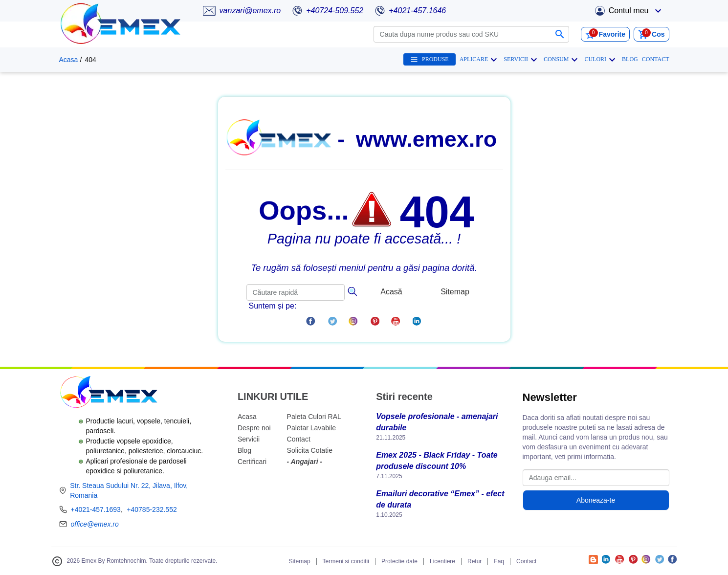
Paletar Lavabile (311, 428)
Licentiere (442, 561)
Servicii (249, 439)
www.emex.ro (426, 139)
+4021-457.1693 (96, 509)
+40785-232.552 (152, 509)
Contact (299, 439)
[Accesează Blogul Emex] (593, 562)
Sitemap (455, 292)
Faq (499, 561)
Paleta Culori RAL (314, 417)
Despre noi (254, 428)
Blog (244, 450)
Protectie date (399, 561)
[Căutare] (352, 290)
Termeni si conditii (346, 561)
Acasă (391, 292)
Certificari (252, 462)
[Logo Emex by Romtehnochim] (108, 393)
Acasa (69, 60)
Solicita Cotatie (310, 450)
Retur (474, 561)
